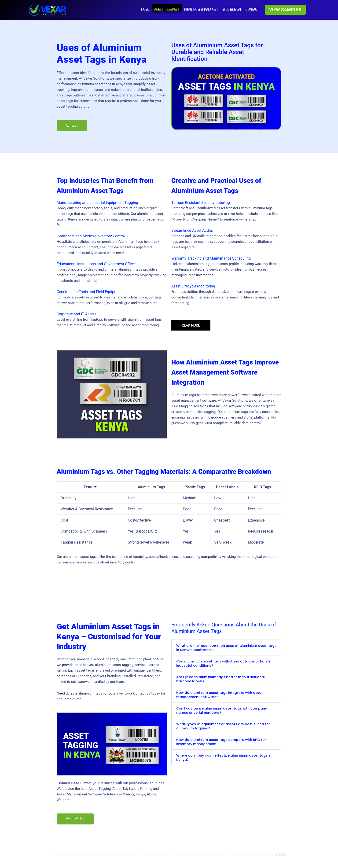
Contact (252, 9)
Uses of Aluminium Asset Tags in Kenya (102, 53)
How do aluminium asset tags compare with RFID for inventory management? (221, 742)
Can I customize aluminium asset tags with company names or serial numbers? (222, 710)
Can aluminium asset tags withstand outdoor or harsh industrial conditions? (223, 663)
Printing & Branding (201, 9)
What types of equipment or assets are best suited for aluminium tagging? (223, 726)
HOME (145, 9)
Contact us (142, 693)
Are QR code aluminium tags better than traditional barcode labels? (220, 679)
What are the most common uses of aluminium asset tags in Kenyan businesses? (226, 648)
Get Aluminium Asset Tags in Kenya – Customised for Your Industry (109, 636)
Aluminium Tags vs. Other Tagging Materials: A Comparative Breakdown (164, 472)
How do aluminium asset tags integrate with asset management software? (219, 695)
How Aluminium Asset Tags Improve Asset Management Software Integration (225, 372)
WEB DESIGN (232, 9)
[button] (285, 10)
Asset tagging (167, 9)
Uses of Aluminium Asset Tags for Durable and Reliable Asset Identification (217, 52)
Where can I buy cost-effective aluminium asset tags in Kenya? (224, 758)
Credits (281, 855)
